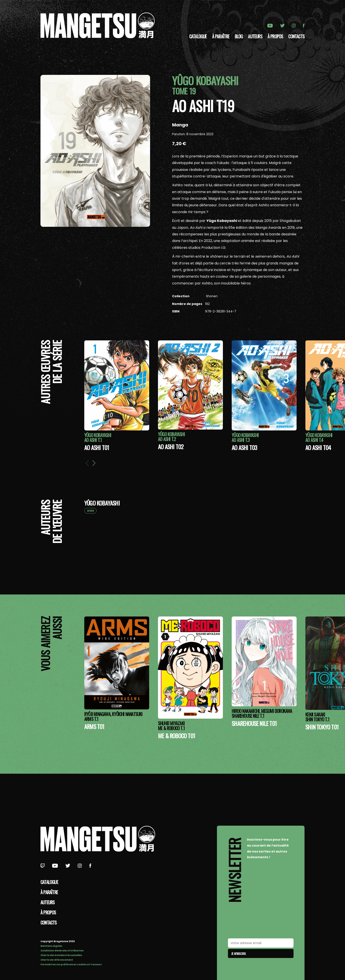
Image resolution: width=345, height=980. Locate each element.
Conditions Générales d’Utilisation (62, 951)
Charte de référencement (57, 960)
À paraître (221, 36)
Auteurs (255, 36)
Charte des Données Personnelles (61, 955)
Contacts (296, 36)
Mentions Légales (51, 946)
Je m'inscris (239, 953)
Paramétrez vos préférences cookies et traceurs (71, 964)
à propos (275, 36)
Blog (239, 36)
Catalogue (198, 36)
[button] (94, 463)
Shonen (211, 296)
